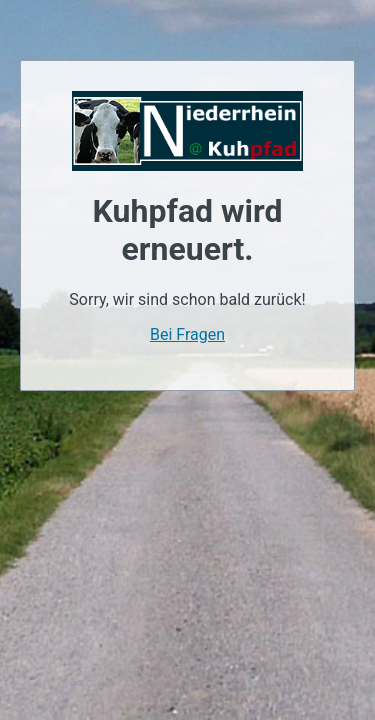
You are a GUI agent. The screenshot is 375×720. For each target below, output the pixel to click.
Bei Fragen (187, 334)
